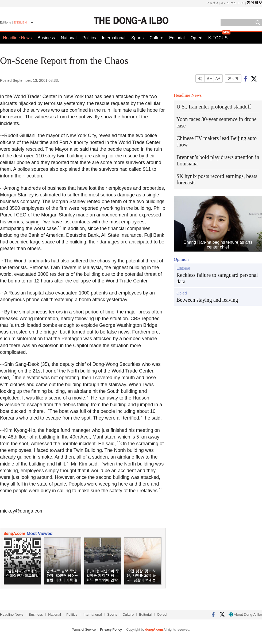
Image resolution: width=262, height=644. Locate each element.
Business (46, 38)
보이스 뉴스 (228, 3)
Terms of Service (84, 630)
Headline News (17, 38)
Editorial (177, 38)
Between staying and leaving (207, 300)
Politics (89, 38)
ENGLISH (20, 22)
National (69, 38)
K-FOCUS (218, 38)
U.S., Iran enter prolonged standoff (214, 107)
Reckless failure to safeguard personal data (217, 278)
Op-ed (196, 38)
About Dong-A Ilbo (245, 614)
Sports (137, 38)
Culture (156, 38)
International (114, 38)
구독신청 (212, 3)
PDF (241, 3)
